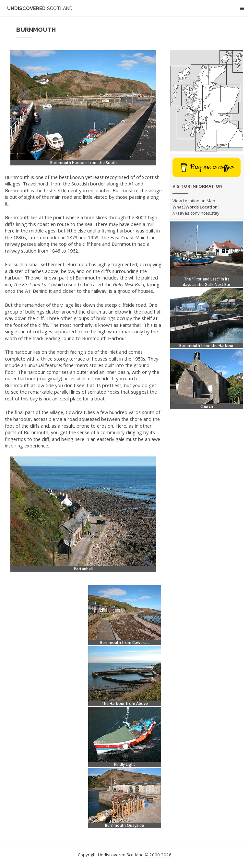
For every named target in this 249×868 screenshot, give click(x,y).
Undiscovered (40, 8)
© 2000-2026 (158, 855)
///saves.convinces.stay (196, 213)
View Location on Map (194, 201)
